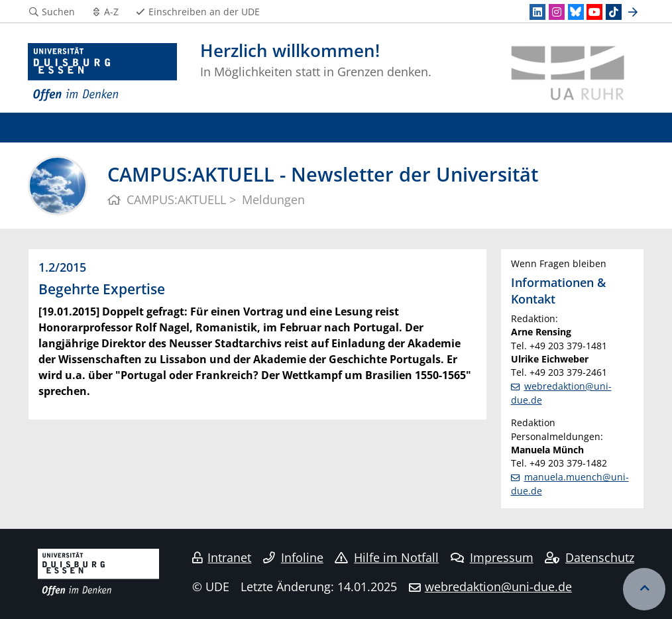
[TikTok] (614, 12)
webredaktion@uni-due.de (498, 587)
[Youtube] (594, 12)
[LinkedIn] (537, 12)
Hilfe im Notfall (387, 557)
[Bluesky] (576, 12)
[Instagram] (557, 12)
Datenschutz (589, 557)
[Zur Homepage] (102, 73)
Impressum (492, 557)
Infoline (293, 557)
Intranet (222, 557)
